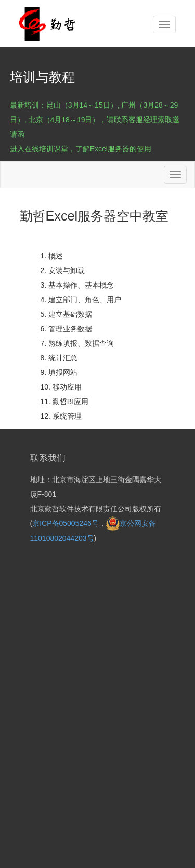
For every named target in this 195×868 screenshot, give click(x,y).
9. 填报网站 (59, 372)
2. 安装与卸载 (63, 270)
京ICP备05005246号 (66, 523)
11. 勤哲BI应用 (65, 401)
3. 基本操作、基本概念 (77, 285)
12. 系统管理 (61, 416)
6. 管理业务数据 (67, 329)
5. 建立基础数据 (67, 314)
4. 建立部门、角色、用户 (81, 300)
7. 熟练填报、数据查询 (77, 343)
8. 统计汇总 (59, 358)
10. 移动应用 (61, 387)
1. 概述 (52, 256)
